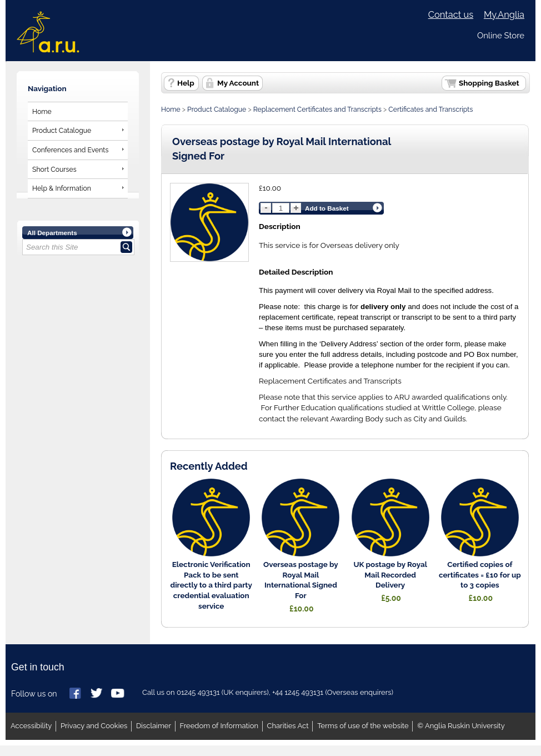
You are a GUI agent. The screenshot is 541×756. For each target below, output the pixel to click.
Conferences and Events (70, 150)
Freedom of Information (219, 726)
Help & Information (62, 188)
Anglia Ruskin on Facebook (76, 694)
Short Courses (54, 169)
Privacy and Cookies (94, 726)
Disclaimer (154, 726)
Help (186, 83)
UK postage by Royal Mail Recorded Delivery (390, 575)
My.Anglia (504, 15)
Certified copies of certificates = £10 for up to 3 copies (480, 575)
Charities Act (288, 726)
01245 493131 (198, 692)
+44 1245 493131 (298, 692)
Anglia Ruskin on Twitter (97, 694)
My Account (238, 83)
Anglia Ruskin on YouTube (118, 694)
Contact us (451, 15)
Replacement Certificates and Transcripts (317, 109)
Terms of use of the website (363, 726)
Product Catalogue (62, 130)
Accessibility (31, 726)
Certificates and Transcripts (430, 109)
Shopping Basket (489, 83)
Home (42, 111)
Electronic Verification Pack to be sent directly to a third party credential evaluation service (211, 585)
